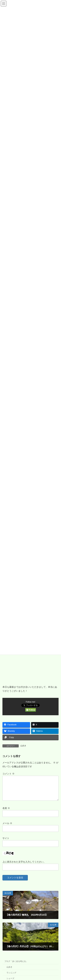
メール (7, 827)
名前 (6, 812)
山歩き (23, 746)
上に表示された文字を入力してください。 (24, 866)
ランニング (11, 977)
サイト (6, 842)
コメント (8, 774)
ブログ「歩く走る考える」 (16, 965)
